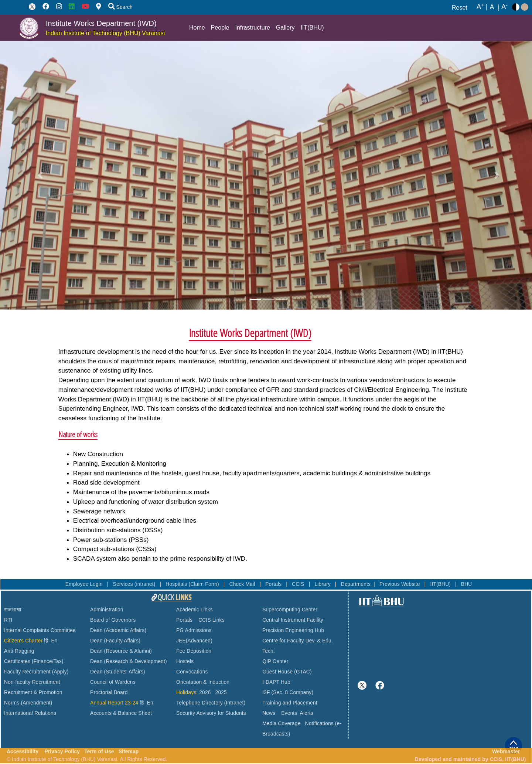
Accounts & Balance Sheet (121, 713)
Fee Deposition (194, 651)
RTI (8, 620)
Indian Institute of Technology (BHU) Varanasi (105, 33)
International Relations (30, 713)
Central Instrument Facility (293, 620)
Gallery (285, 28)
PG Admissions (194, 630)
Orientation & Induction (203, 682)
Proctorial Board (109, 692)
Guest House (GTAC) (287, 672)
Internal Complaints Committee (40, 630)
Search (120, 7)
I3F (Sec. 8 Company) (288, 692)
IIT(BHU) (312, 28)
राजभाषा (13, 610)
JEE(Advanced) (194, 641)
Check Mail (243, 584)
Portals (274, 584)
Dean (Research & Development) (129, 661)
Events (289, 713)
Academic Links (195, 610)
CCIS (299, 584)
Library (323, 584)
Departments (356, 584)
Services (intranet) (135, 584)
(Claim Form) (205, 584)
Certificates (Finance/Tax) (34, 661)
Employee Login (85, 584)
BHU (467, 584)
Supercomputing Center (290, 610)
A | (482, 7)
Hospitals (177, 584)
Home (197, 28)
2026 (205, 692)
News (269, 713)
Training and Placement (290, 703)
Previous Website (400, 584)
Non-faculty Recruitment (32, 682)
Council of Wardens (113, 682)
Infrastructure (253, 28)
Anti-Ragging (19, 651)
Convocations (192, 672)
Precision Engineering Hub (293, 630)
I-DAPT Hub (276, 682)
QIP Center (275, 661)
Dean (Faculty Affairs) (115, 641)
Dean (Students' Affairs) (118, 672)
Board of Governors (113, 620)
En (54, 641)
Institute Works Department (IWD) (101, 23)
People (220, 28)
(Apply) (60, 672)
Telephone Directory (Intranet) (211, 703)
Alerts (307, 713)
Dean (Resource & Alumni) (121, 651)
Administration (107, 610)
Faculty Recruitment (27, 672)
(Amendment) (36, 703)
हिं (46, 641)
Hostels (185, 661)
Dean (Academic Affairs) (118, 630)
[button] (40, 175)
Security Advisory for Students (211, 713)
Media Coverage (281, 724)
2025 (221, 692)
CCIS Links (212, 620)
